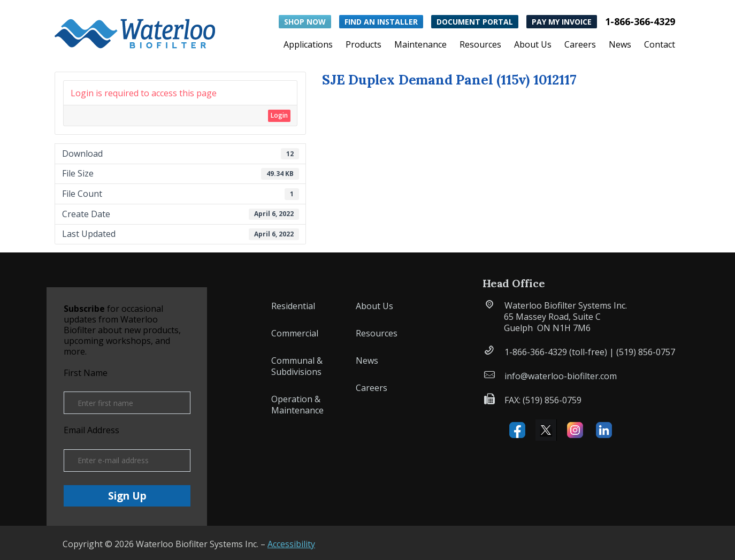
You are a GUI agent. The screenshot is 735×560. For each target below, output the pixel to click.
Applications (308, 45)
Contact (660, 45)
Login (279, 115)
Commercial (295, 333)
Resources (480, 45)
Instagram (575, 430)
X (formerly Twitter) (546, 430)
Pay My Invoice (562, 22)
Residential (293, 306)
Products (363, 45)
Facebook (517, 430)
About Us (533, 45)
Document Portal (475, 22)
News (620, 45)
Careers (580, 45)
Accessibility (291, 544)
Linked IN (604, 430)
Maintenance (420, 45)
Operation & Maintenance (297, 405)
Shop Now (305, 22)
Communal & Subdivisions (297, 366)
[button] (135, 31)
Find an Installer (381, 22)
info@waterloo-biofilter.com (561, 376)
